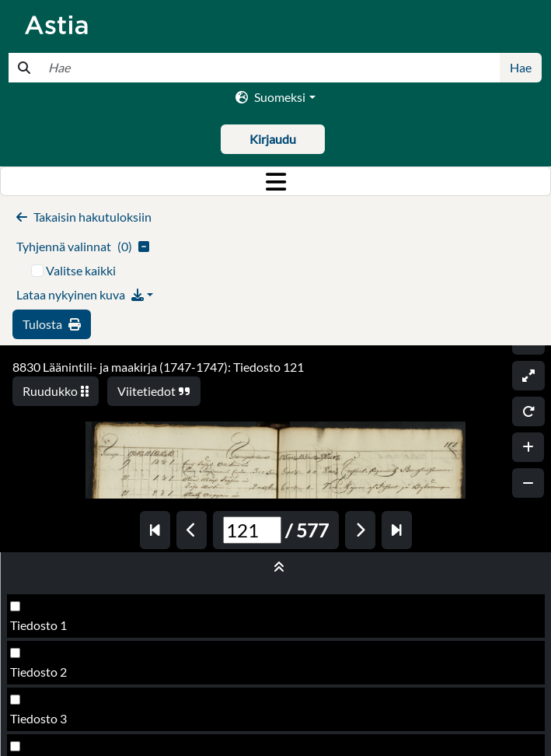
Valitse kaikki (81, 270)
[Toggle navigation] (275, 181)
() (83, 246)
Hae (521, 67)
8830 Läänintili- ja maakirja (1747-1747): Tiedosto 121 (158, 367)
